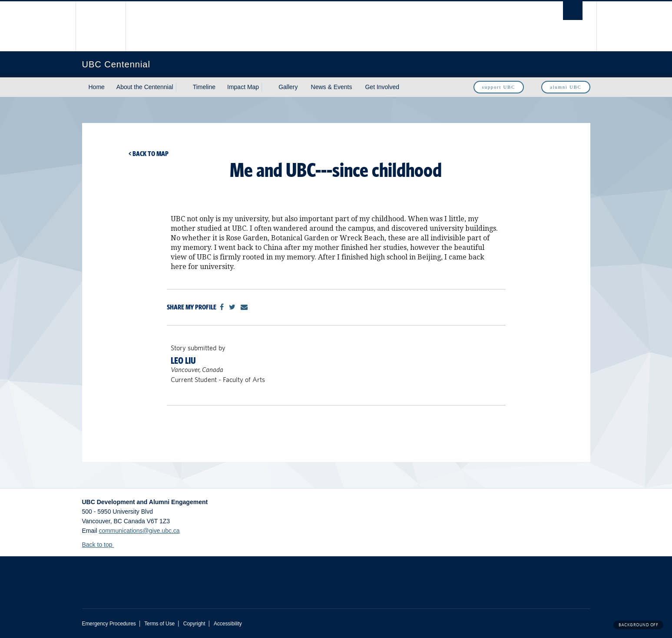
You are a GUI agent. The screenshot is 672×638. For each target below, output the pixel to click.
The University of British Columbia (101, 26)
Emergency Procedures (109, 624)
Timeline (204, 87)
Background (638, 625)
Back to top (101, 545)
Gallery (288, 87)
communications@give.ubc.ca (139, 531)
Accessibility (228, 624)
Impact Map (243, 87)
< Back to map (149, 154)
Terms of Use (159, 624)
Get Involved (382, 87)
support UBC (499, 87)
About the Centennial (145, 87)
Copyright (194, 624)
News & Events (332, 87)
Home (97, 87)
